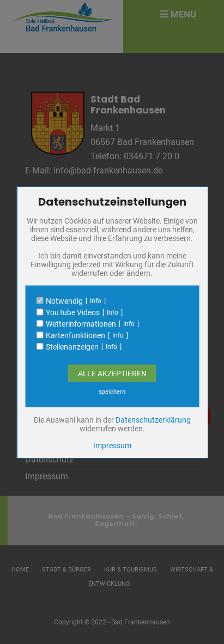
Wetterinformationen (81, 323)
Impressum (112, 445)
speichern (112, 391)
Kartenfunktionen (75, 335)
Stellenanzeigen (72, 346)
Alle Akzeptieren (112, 373)
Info (96, 300)
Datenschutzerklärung (153, 419)
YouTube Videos (73, 312)
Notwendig (64, 300)
